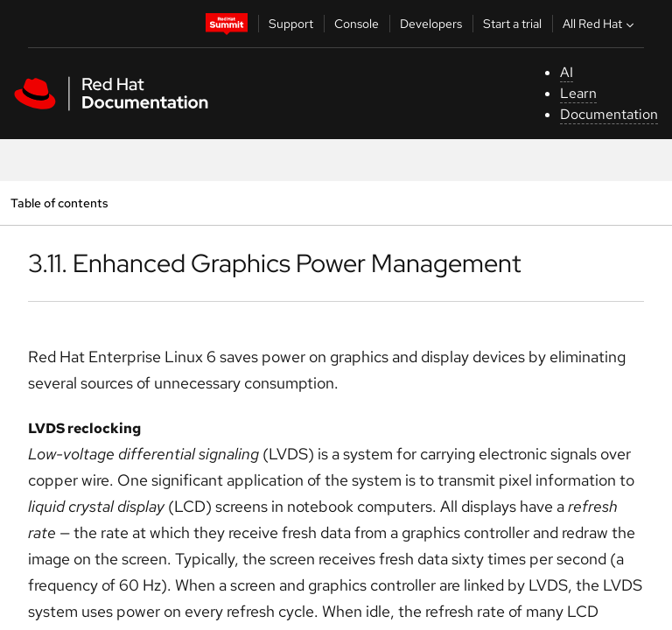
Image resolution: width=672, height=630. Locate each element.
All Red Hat (600, 24)
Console (357, 24)
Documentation (609, 114)
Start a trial (512, 24)
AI (567, 72)
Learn (578, 93)
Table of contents (59, 203)
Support (291, 24)
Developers (431, 24)
